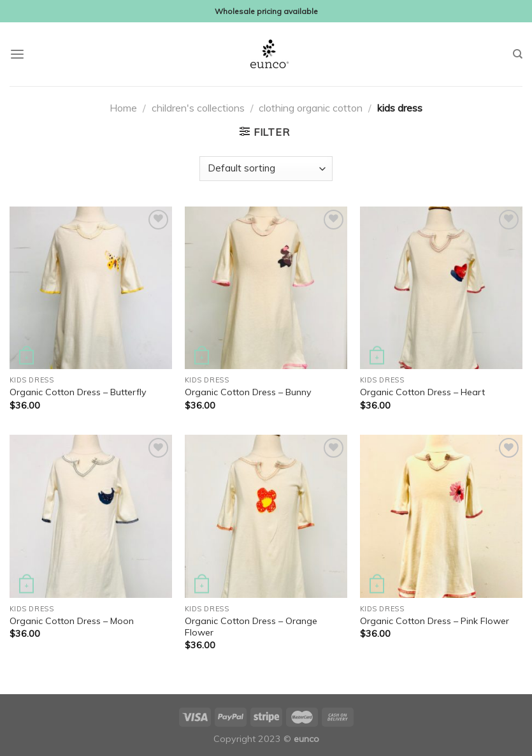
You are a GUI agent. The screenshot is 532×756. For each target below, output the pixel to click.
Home (123, 108)
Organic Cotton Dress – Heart (422, 392)
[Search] (518, 54)
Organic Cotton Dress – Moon (72, 621)
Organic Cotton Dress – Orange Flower (251, 627)
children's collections (198, 108)
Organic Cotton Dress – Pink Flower (435, 621)
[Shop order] (266, 169)
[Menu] (17, 55)
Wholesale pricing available (266, 11)
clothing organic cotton (311, 108)
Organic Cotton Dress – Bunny (248, 392)
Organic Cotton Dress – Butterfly (78, 392)
